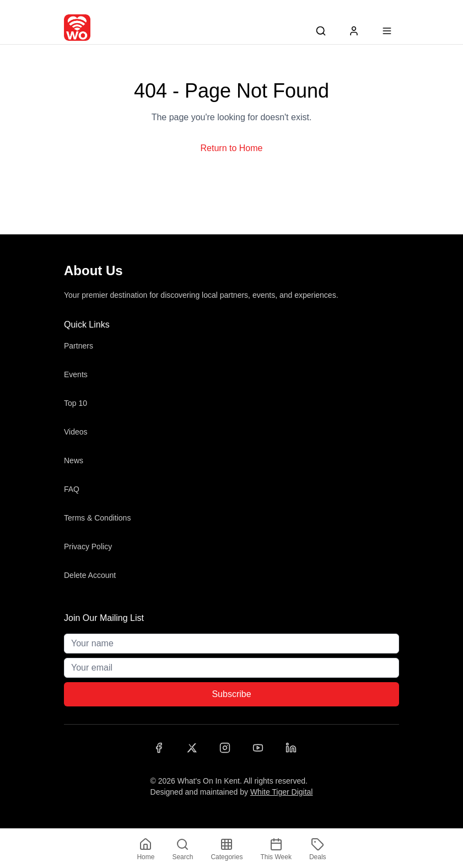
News (74, 460)
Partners (79, 346)
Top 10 (76, 403)
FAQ (72, 489)
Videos (76, 432)
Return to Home (232, 148)
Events (76, 374)
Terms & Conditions (97, 518)
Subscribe (231, 694)
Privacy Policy (88, 546)
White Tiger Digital (282, 792)
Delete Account (90, 575)
